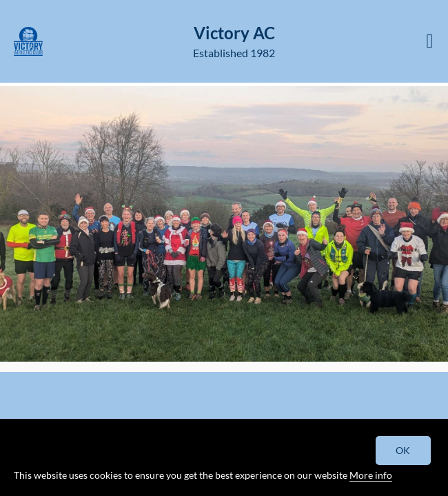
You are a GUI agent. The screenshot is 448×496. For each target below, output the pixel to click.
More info (371, 475)
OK (404, 450)
